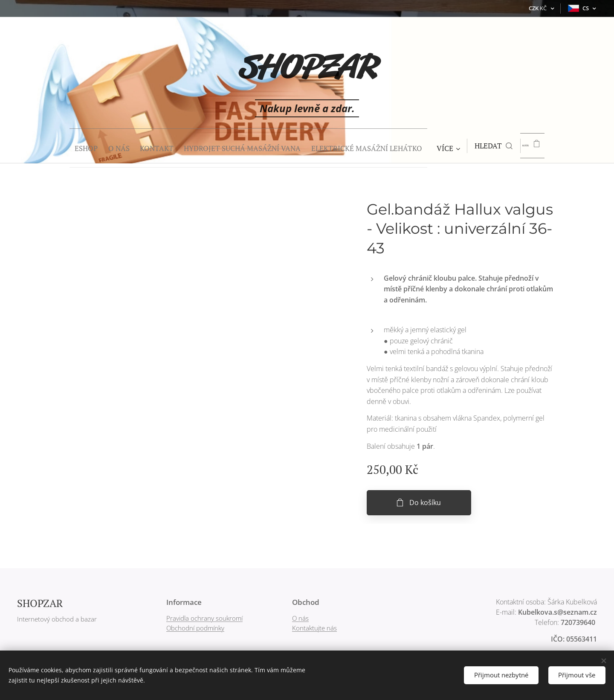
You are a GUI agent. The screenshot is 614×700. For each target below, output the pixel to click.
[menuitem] (67, 146)
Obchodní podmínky (195, 628)
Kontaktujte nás (314, 628)
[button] (496, 146)
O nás (300, 618)
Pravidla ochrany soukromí (204, 618)
